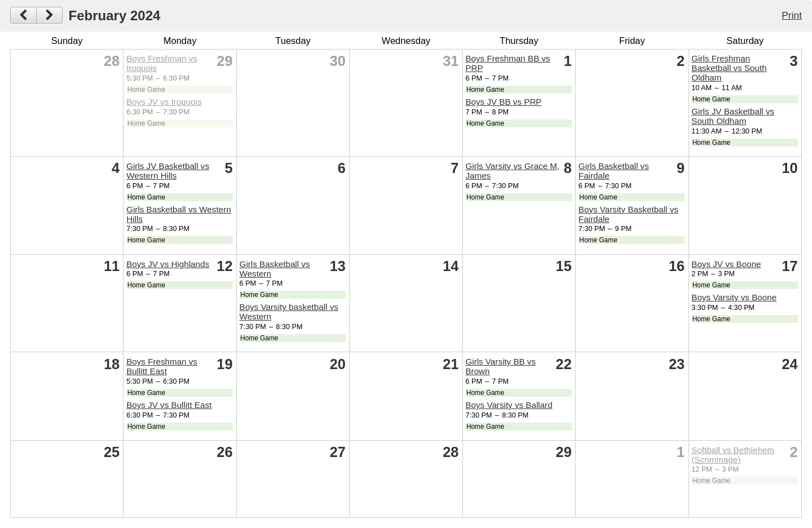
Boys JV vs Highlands (168, 264)
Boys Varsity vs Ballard (509, 405)
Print (792, 15)
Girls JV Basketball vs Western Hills (168, 171)
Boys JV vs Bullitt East (169, 405)
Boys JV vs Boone (726, 264)
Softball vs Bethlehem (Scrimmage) (733, 455)
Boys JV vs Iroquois (164, 102)
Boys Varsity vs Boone (734, 297)
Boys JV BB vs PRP (503, 102)
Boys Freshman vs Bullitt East (162, 366)
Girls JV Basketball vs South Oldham (733, 116)
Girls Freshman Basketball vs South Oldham (729, 68)
